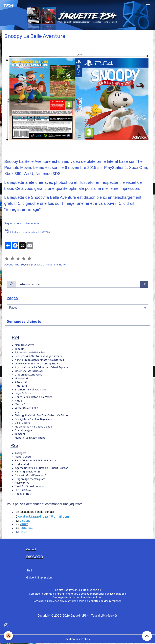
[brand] (9, 6)
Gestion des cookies (78, 639)
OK (144, 284)
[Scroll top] (147, 636)
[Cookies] (9, 636)
